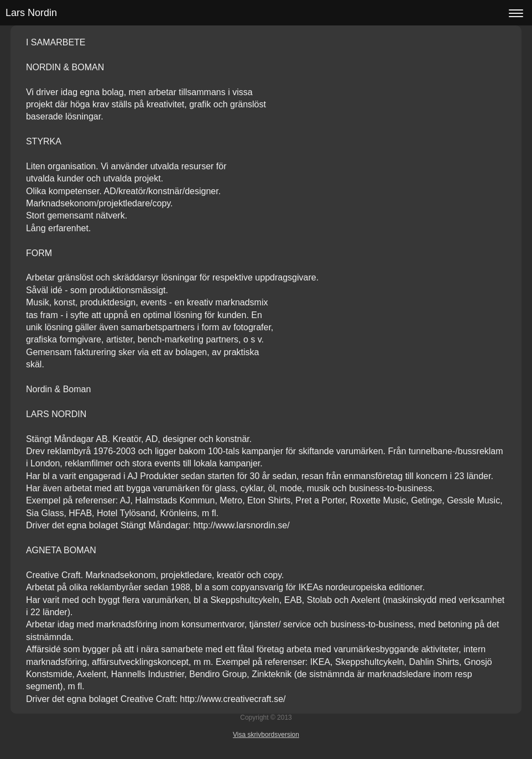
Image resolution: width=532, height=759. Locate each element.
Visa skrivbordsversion (266, 735)
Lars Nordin (31, 13)
